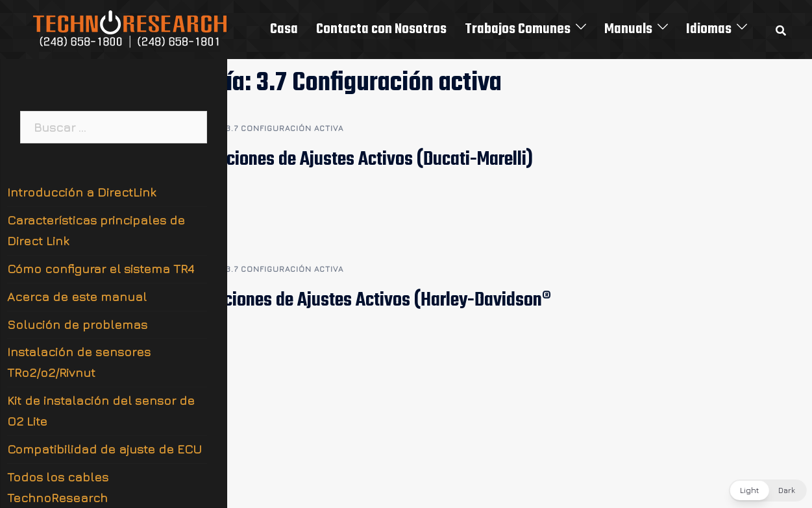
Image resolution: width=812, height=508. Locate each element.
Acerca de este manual (77, 296)
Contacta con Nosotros (381, 29)
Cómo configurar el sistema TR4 (101, 269)
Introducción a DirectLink (81, 192)
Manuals (628, 29)
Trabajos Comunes (518, 29)
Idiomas (709, 29)
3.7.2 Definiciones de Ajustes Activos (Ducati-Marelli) (339, 160)
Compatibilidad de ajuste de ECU (105, 449)
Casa (284, 29)
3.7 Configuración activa (285, 128)
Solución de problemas (77, 324)
